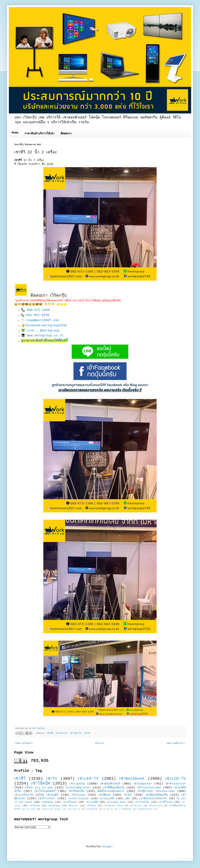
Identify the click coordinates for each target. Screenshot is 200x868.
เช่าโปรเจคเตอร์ (45, 791)
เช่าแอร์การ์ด (92, 809)
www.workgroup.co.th (45, 336)
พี (104, 809)
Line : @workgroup (43, 331)
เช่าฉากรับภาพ (24, 795)
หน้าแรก (100, 743)
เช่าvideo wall (116, 802)
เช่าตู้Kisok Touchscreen (156, 791)
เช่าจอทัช (52, 795)
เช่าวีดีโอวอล (166, 802)
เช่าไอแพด (35, 806)
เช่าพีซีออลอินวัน (114, 788)
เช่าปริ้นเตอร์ (70, 802)
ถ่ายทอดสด (47, 802)
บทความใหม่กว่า (24, 743)
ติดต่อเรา (66, 134)
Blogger (108, 847)
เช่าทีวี (50, 733)
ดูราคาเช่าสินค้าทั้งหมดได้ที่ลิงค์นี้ (44, 341)
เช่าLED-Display (78, 799)
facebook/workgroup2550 (46, 325)
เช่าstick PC (74, 809)
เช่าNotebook (132, 779)
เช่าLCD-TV (61, 733)
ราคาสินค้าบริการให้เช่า (39, 134)
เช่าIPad (91, 806)
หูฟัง (127, 799)
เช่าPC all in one (39, 788)
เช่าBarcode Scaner (52, 809)
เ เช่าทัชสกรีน (125, 809)
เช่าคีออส (105, 795)
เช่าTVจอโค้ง (142, 802)
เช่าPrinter (47, 798)
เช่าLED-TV (75, 733)
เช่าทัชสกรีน (76, 791)
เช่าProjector (175, 784)
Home (15, 133)
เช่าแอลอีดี (92, 802)
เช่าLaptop (77, 784)
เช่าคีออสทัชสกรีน (157, 795)
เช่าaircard (155, 806)
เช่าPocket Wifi (114, 806)
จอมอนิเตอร (54, 806)
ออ (112, 809)
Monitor (74, 806)
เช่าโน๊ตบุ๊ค (41, 783)
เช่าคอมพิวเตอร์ (110, 784)
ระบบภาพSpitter (78, 788)
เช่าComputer (143, 784)
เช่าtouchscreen (149, 788)
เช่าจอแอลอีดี (107, 799)
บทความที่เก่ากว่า (176, 743)
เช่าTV (87, 733)
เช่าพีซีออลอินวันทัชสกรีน (153, 799)
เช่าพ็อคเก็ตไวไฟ (145, 809)
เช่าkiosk (78, 795)
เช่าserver (136, 806)
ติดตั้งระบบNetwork (111, 791)
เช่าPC (128, 795)
